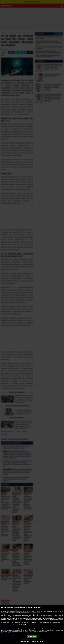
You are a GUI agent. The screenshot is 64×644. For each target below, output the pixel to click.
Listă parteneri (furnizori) (7, 633)
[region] (32, 625)
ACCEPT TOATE (32, 637)
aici (11, 620)
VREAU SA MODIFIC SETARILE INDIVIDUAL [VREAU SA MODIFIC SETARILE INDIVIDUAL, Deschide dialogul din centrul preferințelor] (32, 641)
